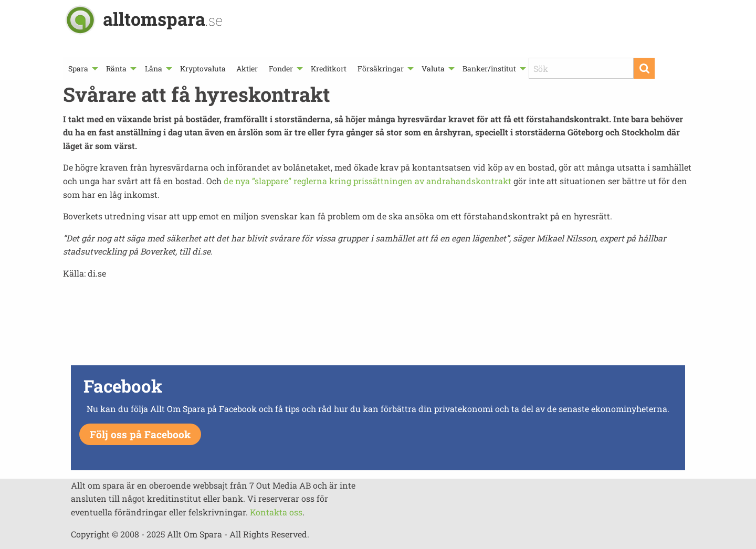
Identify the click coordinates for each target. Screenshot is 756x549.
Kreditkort (329, 68)
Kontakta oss (276, 512)
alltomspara (163, 19)
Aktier (247, 68)
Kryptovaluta (203, 68)
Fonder (281, 68)
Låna (154, 68)
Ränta (116, 68)
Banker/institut (489, 68)
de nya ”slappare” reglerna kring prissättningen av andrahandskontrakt (367, 181)
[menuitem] (82, 68)
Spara (78, 68)
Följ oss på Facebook (140, 434)
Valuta (433, 68)
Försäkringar (381, 68)
